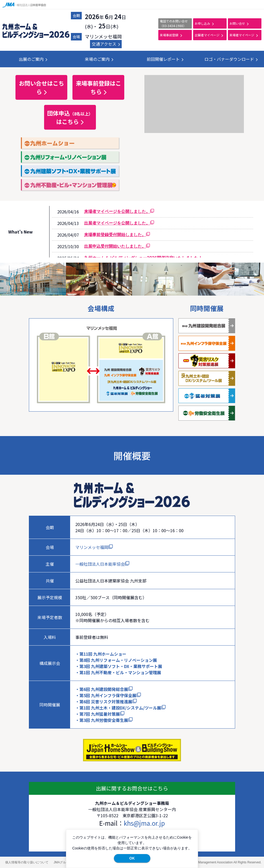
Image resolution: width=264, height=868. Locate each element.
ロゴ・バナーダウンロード (231, 59)
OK (132, 858)
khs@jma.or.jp (144, 823)
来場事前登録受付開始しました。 (117, 235)
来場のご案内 (99, 59)
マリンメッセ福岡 (94, 547)
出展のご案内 (33, 59)
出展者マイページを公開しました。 (119, 223)
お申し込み (204, 23)
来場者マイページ (244, 35)
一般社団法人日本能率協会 (102, 564)
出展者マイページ (209, 35)
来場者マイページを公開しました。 (119, 211)
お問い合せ (239, 23)
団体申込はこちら (70, 117)
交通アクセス (106, 44)
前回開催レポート (165, 59)
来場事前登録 (171, 35)
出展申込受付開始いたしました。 (117, 246)
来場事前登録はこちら (98, 87)
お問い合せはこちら (42, 87)
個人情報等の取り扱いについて (27, 862)
